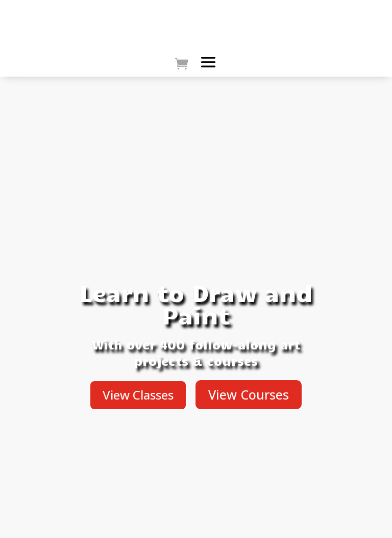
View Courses (249, 394)
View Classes (138, 395)
